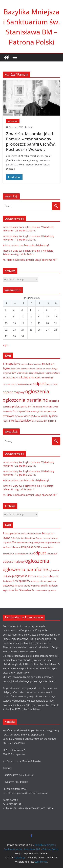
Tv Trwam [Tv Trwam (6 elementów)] (19, 416)
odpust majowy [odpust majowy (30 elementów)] (14, 392)
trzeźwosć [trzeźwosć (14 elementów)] (8, 416)
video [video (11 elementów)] (27, 416)
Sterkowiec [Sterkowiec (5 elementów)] (7, 411)
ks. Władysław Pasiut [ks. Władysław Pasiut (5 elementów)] (24, 384)
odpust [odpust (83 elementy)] (40, 384)
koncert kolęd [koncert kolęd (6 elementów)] (47, 378)
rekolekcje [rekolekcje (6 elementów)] (38, 407)
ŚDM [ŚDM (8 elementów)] (12, 421)
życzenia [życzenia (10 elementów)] (52, 421)
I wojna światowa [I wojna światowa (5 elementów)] (52, 373)
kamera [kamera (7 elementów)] (17, 378)
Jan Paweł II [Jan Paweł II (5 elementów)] (8, 378)
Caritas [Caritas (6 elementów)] (39, 369)
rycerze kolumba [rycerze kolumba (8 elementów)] (50, 407)
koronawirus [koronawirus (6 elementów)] (8, 384)
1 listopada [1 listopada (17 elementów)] (10, 364)
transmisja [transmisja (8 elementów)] (34, 411)
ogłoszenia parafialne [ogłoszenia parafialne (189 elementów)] (25, 400)
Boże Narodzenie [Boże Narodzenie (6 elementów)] (28, 369)
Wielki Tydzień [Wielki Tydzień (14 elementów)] (49, 416)
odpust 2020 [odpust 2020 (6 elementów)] (52, 384)
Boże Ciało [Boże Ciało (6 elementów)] (15, 369)
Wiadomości (13, 121)
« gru (6, 345)
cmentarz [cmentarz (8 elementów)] (47, 369)
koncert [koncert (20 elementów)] (35, 377)
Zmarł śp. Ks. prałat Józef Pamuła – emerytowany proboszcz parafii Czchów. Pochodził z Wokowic (31, 142)
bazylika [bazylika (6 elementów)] (24, 364)
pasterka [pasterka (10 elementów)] (7, 407)
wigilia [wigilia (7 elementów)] (6, 421)
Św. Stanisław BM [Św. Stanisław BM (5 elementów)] (39, 421)
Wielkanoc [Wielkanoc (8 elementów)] (36, 416)
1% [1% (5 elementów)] (19, 364)
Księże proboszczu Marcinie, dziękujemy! (26, 245)
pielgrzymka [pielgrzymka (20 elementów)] (20, 406)
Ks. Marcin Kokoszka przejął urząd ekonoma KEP (30, 260)
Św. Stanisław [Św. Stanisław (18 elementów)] (23, 421)
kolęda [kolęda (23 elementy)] (26, 377)
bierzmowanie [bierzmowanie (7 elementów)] (35, 364)
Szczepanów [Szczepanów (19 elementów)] (21, 411)
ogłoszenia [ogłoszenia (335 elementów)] (37, 391)
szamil (30, 127)
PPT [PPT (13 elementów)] (30, 406)
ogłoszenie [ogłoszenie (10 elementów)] (54, 401)
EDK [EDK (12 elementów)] (14, 373)
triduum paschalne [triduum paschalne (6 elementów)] (48, 411)
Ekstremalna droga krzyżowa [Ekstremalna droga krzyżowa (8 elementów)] (30, 373)
